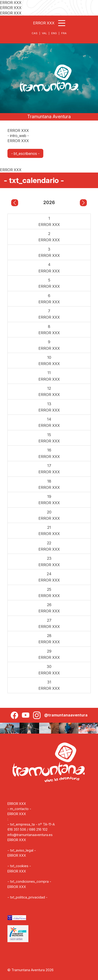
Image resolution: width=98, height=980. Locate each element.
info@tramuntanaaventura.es (30, 835)
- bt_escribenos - (25, 154)
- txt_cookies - (19, 866)
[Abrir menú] (62, 23)
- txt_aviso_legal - (22, 850)
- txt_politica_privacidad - (27, 897)
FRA (64, 33)
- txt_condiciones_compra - (29, 881)
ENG (54, 33)
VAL (44, 33)
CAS (35, 33)
